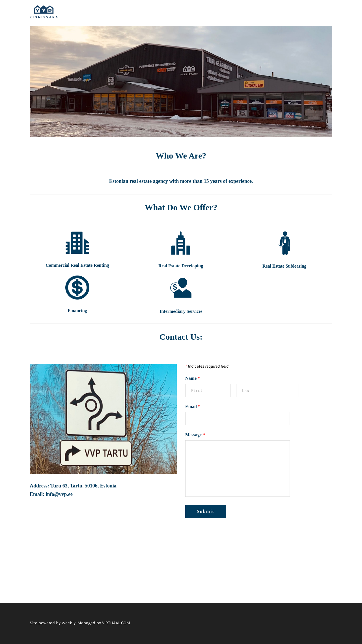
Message (195, 436)
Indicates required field (207, 367)
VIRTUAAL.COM (116, 624)
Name (193, 379)
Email (193, 408)
